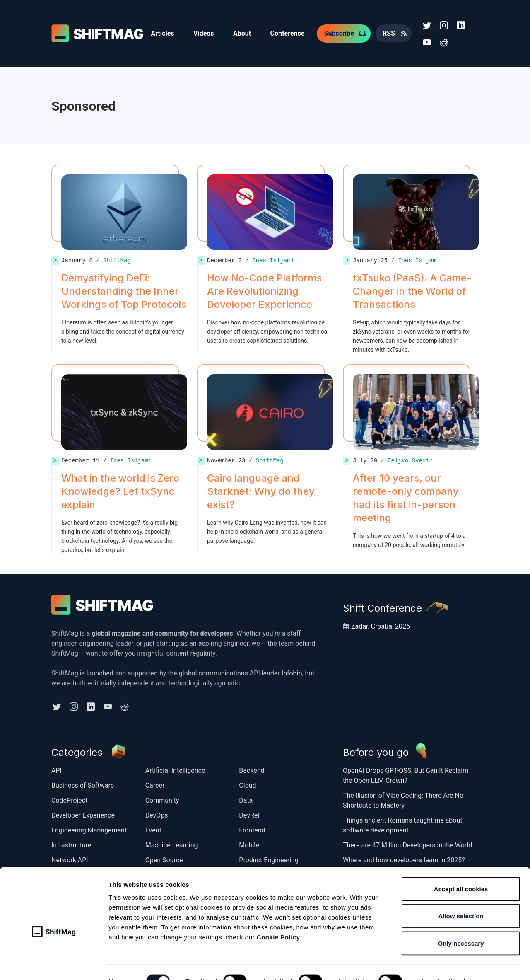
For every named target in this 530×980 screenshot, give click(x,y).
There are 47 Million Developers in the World (407, 844)
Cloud (247, 784)
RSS (392, 33)
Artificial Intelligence (175, 769)
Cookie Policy (278, 919)
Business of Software (83, 784)
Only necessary (461, 926)
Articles (163, 33)
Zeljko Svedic (410, 460)
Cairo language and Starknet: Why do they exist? (261, 490)
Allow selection (461, 899)
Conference (290, 33)
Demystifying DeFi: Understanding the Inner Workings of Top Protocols (124, 290)
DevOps (157, 814)
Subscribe (342, 33)
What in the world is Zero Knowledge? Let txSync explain (120, 490)
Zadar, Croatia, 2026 (381, 626)
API (57, 769)
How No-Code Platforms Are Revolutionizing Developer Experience (264, 290)
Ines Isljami (273, 260)
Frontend (252, 829)
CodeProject (69, 799)
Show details (437, 964)
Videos (205, 33)
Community (162, 799)
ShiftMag (117, 260)
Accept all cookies (461, 871)
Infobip (292, 672)
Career (155, 784)
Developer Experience (83, 814)
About (244, 33)
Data (246, 799)
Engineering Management (89, 829)
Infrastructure (71, 844)
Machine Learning (172, 844)
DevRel (249, 814)
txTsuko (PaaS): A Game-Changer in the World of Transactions (412, 290)
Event (153, 829)
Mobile (249, 844)
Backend (252, 769)
